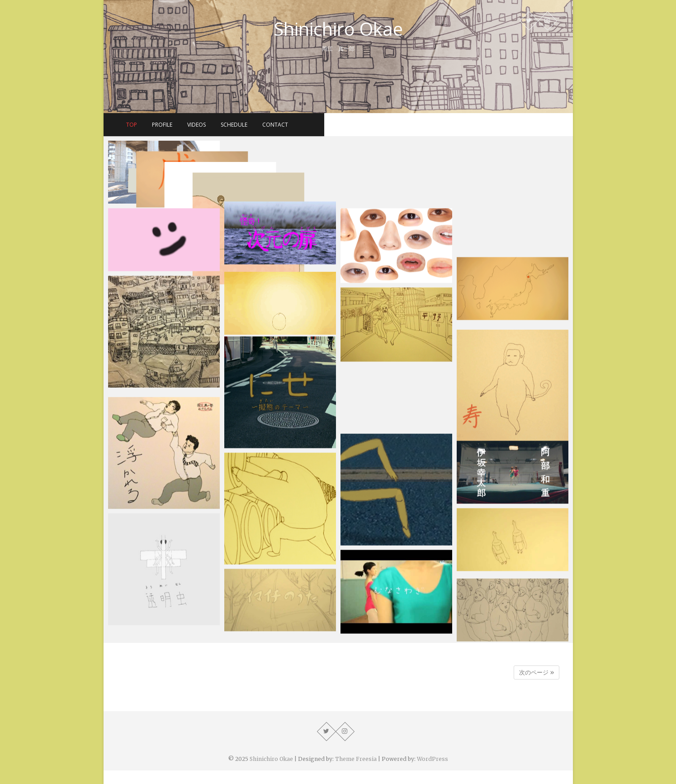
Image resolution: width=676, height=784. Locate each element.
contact (399, 125)
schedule (358, 125)
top (256, 125)
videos (321, 125)
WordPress (433, 759)
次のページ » (537, 672)
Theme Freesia (356, 759)
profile (286, 125)
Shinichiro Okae (338, 29)
